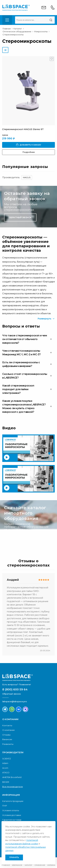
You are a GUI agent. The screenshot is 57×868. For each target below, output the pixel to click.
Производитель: (11, 177)
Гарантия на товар (12, 820)
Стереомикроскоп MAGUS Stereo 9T (23, 129)
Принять (14, 857)
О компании (8, 730)
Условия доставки (12, 815)
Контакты (7, 725)
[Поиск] (51, 20)
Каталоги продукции (13, 801)
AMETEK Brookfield (12, 777)
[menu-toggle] (7, 20)
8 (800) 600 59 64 (15, 690)
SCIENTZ (7, 759)
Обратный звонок (20, 217)
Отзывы (6, 735)
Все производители (13, 787)
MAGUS (27, 177)
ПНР (5, 806)
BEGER (6, 782)
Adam (5, 763)
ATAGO (6, 772)
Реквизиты (8, 744)
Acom (5, 768)
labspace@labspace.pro (15, 701)
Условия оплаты (11, 810)
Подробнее (29, 152)
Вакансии (7, 739)
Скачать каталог (20, 540)
